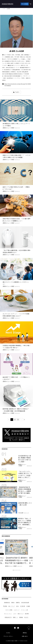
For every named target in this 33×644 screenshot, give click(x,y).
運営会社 (25, 633)
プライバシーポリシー (8, 636)
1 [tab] (13, 570)
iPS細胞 (28, 606)
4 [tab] (18, 570)
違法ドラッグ (21, 614)
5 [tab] (20, 570)
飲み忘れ (26, 617)
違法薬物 (27, 614)
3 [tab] (17, 570)
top (29, 629)
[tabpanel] (16, 553)
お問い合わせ (25, 636)
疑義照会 (18, 603)
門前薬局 (5, 606)
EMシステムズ (12, 606)
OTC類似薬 (23, 606)
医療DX (13, 603)
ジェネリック (17, 610)
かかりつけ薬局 (9, 610)
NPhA (17, 606)
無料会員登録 (25, 4)
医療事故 (21, 617)
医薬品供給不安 (8, 617)
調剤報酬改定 (7, 603)
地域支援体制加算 (25, 603)
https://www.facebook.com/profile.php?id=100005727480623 (16, 85)
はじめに (8, 633)
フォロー (17, 92)
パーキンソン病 (24, 610)
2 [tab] (15, 570)
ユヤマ (15, 614)
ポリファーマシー (8, 614)
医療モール (15, 617)
